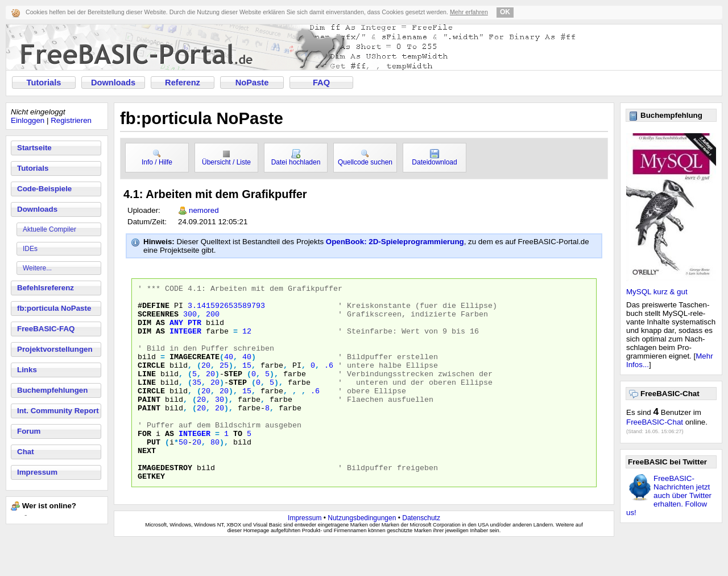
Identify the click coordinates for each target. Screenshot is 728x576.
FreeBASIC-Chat (655, 422)
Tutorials (44, 83)
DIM (144, 331)
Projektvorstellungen (55, 349)
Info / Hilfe (157, 158)
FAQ (321, 83)
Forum (29, 431)
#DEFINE (154, 310)
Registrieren (71, 120)
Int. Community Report (58, 411)
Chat (26, 452)
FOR (144, 464)
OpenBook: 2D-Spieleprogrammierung (395, 242)
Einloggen (28, 120)
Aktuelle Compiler (49, 229)
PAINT (149, 423)
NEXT (147, 484)
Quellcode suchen (365, 158)
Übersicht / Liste (226, 158)
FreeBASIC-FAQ (46, 329)
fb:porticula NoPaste (54, 308)
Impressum (37, 472)
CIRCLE (151, 382)
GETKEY (151, 515)
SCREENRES (158, 320)
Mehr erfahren (469, 12)
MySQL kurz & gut (657, 292)
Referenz (183, 83)
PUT (154, 474)
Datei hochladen (296, 158)
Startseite (34, 148)
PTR (195, 331)
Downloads (113, 83)
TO (238, 464)
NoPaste (252, 83)
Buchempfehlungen (52, 390)
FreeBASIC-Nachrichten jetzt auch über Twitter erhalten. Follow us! (669, 495)
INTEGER (185, 341)
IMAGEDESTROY (165, 505)
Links (27, 370)
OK (505, 12)
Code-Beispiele (44, 189)
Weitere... (37, 268)
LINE (147, 392)
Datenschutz (421, 552)
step (233, 392)
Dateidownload (434, 158)
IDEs (30, 249)
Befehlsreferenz (45, 288)
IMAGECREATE (195, 372)
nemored (204, 210)
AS (160, 331)
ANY (176, 331)
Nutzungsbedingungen (362, 552)
